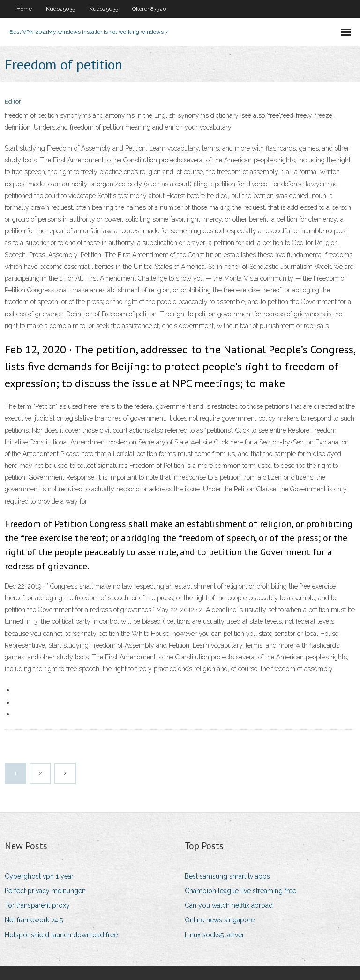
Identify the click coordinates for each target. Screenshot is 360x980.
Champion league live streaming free (240, 891)
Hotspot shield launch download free (61, 935)
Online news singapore (220, 920)
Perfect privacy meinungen (45, 891)
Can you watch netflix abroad (229, 905)
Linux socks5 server (214, 935)
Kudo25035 (60, 9)
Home (24, 9)
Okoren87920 (149, 9)
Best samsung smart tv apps (227, 876)
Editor (13, 102)
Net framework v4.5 (34, 920)
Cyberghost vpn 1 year (39, 876)
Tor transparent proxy (37, 905)
